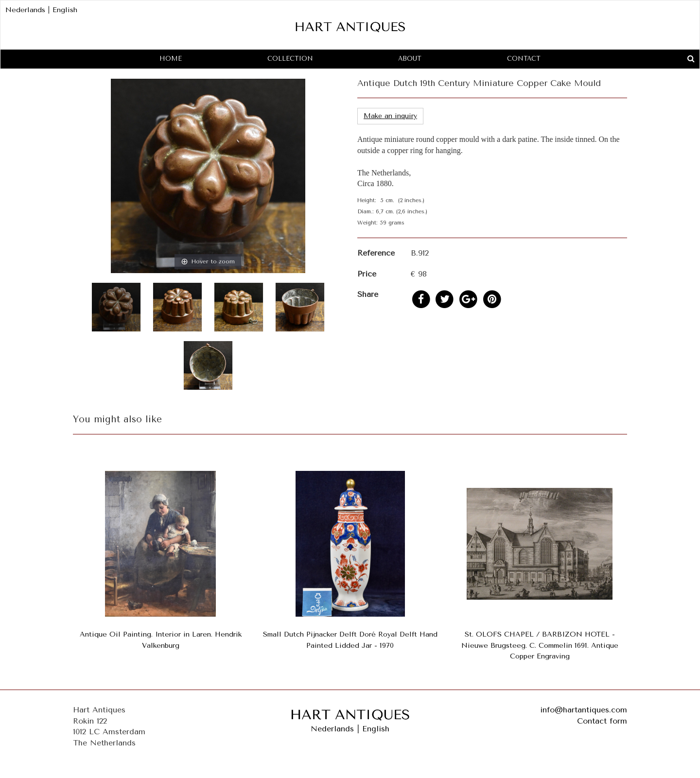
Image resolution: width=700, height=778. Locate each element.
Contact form (602, 721)
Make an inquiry (390, 116)
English (65, 10)
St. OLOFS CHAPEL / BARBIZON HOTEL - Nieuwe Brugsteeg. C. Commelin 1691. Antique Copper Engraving (540, 646)
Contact (524, 59)
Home (171, 59)
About (410, 59)
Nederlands (25, 10)
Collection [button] (290, 59)
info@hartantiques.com (584, 710)
